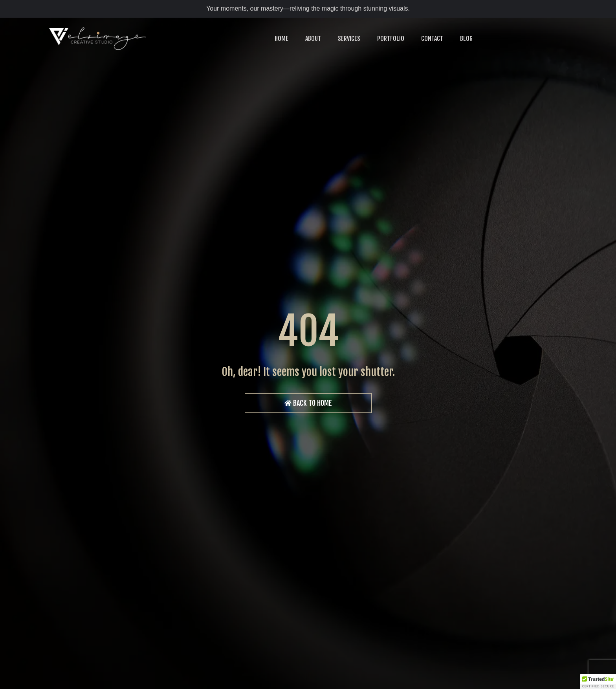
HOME (281, 38)
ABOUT (313, 38)
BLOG (466, 38)
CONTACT (432, 38)
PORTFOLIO (391, 38)
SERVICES (349, 38)
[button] (598, 682)
